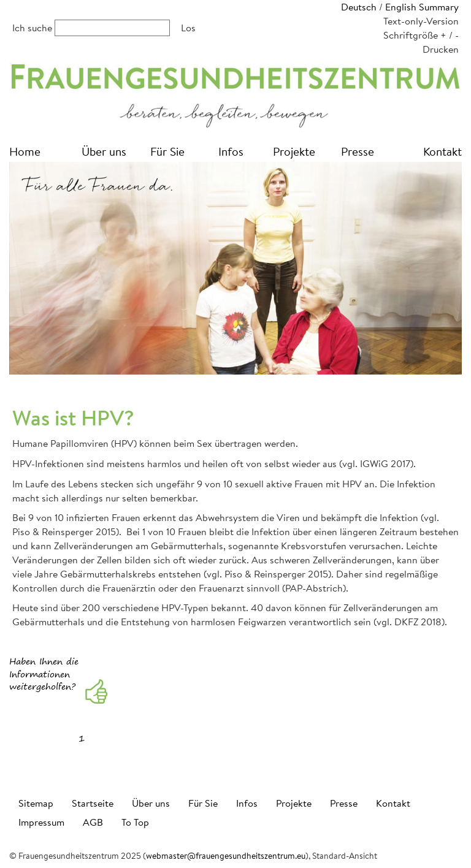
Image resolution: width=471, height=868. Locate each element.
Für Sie (167, 151)
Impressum (41, 822)
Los (188, 27)
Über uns (104, 151)
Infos (231, 151)
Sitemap (36, 803)
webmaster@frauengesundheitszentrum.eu (226, 856)
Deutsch (359, 6)
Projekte (294, 151)
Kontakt (442, 151)
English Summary (422, 6)
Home (25, 151)
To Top (135, 822)
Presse (358, 151)
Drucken (441, 49)
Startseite (93, 803)
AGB (93, 822)
